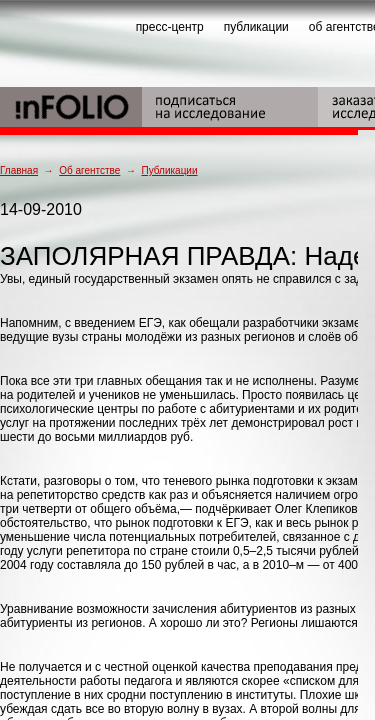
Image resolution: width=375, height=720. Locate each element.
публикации (256, 27)
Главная (19, 170)
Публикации (169, 170)
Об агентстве (89, 170)
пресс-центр (170, 27)
